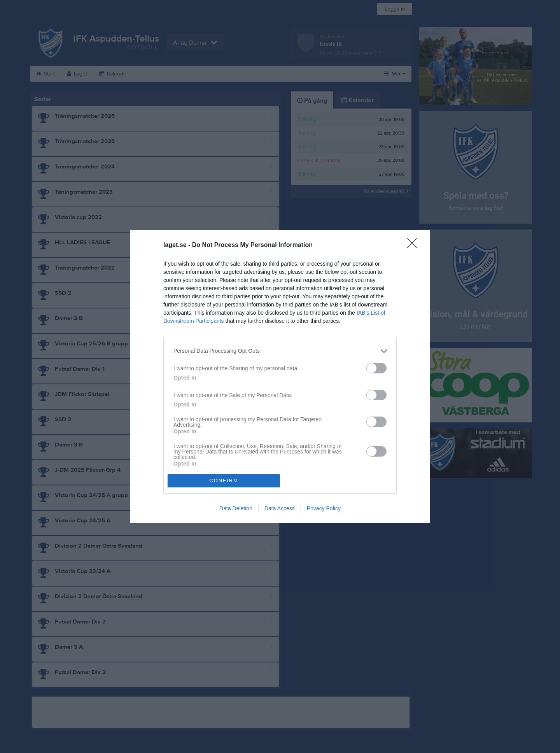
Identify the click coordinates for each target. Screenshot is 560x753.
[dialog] (280, 377)
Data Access (280, 508)
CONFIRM (224, 481)
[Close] (415, 245)
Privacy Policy (324, 508)
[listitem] (280, 351)
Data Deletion (236, 508)
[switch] (376, 368)
